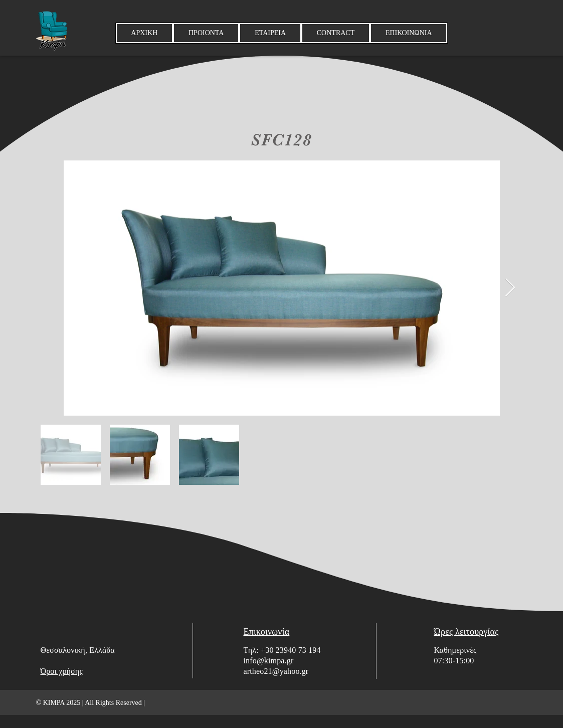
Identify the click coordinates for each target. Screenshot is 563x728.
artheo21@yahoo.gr (276, 671)
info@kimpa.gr (269, 661)
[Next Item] (510, 288)
